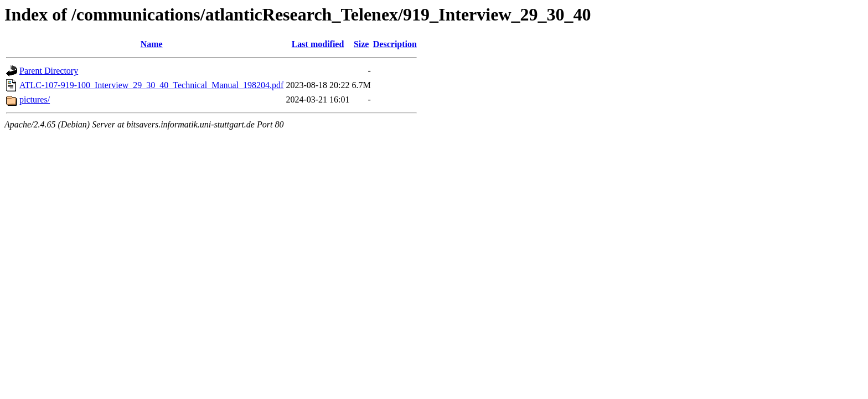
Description (395, 44)
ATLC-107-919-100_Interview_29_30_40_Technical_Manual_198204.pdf (151, 85)
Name (152, 44)
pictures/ (35, 99)
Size (361, 44)
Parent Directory (49, 71)
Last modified (318, 44)
